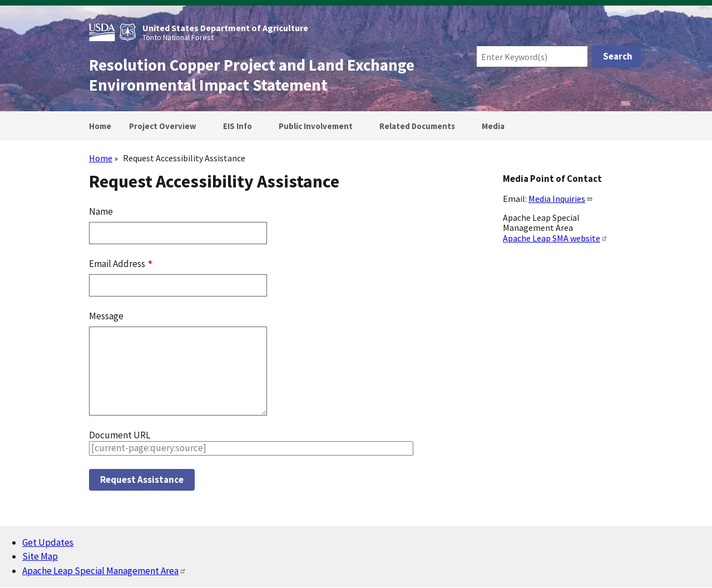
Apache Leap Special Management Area (104, 571)
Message (106, 316)
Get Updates (48, 542)
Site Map (40, 556)
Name (101, 211)
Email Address (118, 264)
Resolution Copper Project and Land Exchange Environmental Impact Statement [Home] (252, 75)
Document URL (120, 435)
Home (101, 158)
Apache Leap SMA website (555, 238)
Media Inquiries (561, 199)
